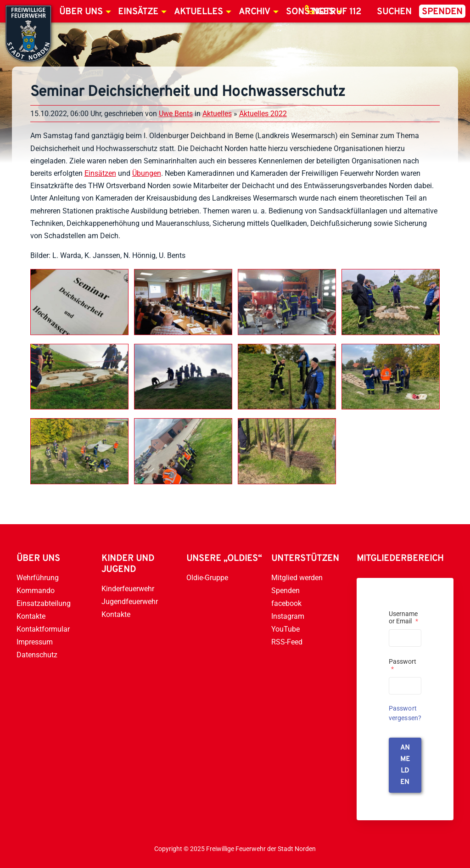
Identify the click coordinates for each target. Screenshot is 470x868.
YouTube (285, 629)
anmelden (405, 765)
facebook (286, 603)
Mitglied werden (297, 578)
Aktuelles (199, 12)
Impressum (35, 642)
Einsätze (138, 12)
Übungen (147, 173)
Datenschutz (37, 655)
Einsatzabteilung (44, 603)
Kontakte (31, 616)
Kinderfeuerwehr (128, 589)
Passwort (403, 665)
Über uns (81, 12)
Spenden (442, 12)
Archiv (255, 12)
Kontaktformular (43, 629)
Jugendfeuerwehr (130, 602)
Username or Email (403, 617)
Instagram (288, 616)
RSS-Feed (287, 642)
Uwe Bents (176, 114)
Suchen (394, 12)
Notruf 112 (337, 12)
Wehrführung (38, 578)
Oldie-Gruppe (207, 578)
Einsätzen (100, 173)
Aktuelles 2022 (263, 114)
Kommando (36, 591)
